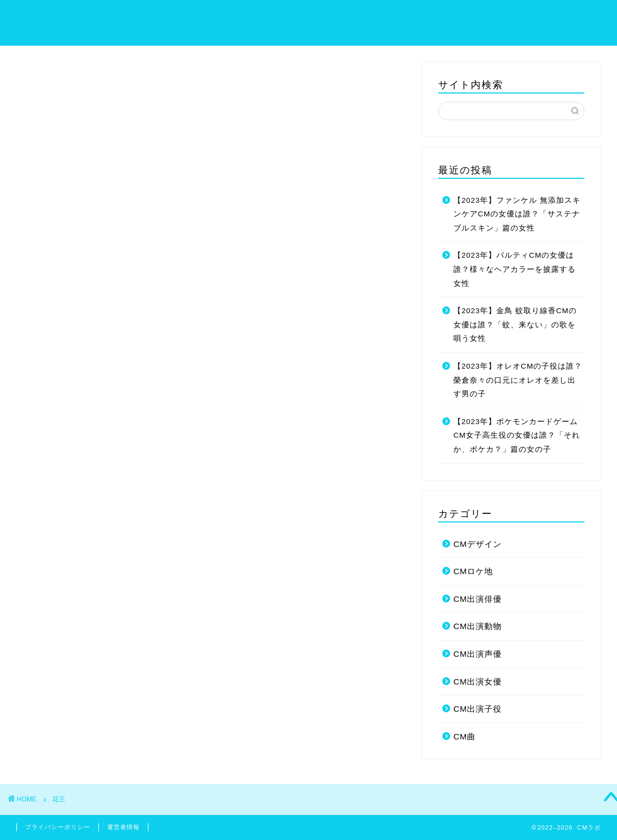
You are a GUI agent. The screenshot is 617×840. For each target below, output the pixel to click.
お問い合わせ (572, 17)
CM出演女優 (478, 682)
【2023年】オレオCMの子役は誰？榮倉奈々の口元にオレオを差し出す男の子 (518, 380)
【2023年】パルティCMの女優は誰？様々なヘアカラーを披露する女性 (515, 269)
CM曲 (465, 736)
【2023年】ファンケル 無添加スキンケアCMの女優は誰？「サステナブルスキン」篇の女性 (517, 214)
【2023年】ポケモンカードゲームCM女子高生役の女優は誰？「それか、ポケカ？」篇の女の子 (517, 435)
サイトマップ (400, 17)
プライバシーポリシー (486, 17)
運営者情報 (123, 827)
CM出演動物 (478, 626)
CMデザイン (478, 544)
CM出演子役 (478, 709)
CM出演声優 (478, 654)
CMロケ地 (473, 571)
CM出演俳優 (478, 599)
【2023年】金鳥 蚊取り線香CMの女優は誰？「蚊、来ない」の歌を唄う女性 (515, 325)
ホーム (345, 17)
